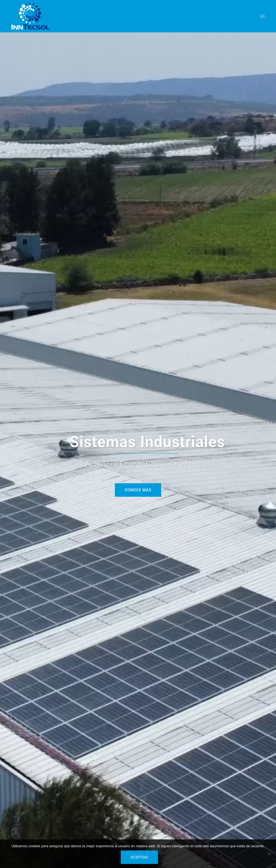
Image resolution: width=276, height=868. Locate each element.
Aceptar (139, 857)
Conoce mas (138, 490)
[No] (269, 854)
